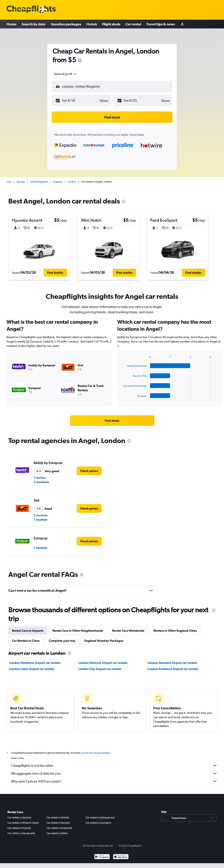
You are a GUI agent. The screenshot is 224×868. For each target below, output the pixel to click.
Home (11, 24)
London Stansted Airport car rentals (172, 663)
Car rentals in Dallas (57, 833)
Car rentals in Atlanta (58, 818)
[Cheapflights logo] (31, 10)
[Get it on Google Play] (102, 857)
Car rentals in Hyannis (19, 828)
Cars (9, 182)
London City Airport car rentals (100, 669)
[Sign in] (182, 24)
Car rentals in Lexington (98, 823)
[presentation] (80, 60)
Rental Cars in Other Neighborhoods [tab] (78, 631)
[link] (112, 421)
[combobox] (65, 74)
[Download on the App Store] (121, 857)
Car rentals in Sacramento (21, 833)
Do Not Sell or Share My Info (98, 846)
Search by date (34, 24)
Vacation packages (66, 24)
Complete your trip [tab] (62, 641)
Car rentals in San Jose (19, 818)
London (72, 182)
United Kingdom (39, 182)
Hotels (92, 24)
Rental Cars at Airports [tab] (28, 631)
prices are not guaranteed (96, 753)
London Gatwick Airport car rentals (103, 663)
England (58, 182)
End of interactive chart (121, 397)
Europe (21, 182)
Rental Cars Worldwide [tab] (128, 631)
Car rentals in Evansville (59, 828)
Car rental (133, 24)
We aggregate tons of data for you (114, 773)
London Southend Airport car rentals (173, 669)
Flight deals (111, 24)
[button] (76, 101)
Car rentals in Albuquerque (100, 818)
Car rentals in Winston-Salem (23, 823)
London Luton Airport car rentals (32, 669)
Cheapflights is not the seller (114, 765)
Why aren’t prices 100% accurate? (114, 781)
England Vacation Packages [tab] (104, 641)
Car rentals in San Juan (58, 823)
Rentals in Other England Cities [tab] (175, 631)
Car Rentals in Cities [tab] (26, 641)
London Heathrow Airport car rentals (35, 663)
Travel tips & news (161, 24)
